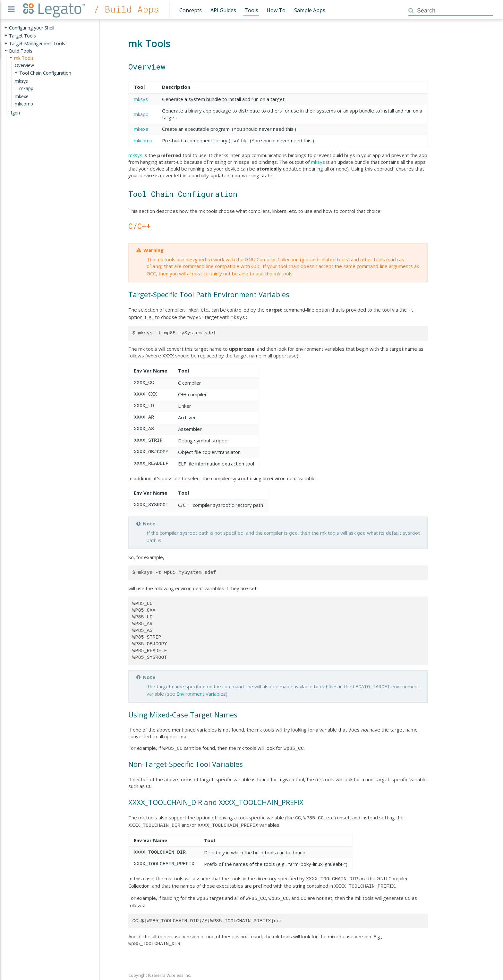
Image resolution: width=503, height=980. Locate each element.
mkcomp (143, 140)
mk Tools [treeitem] (24, 58)
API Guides (223, 10)
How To (276, 10)
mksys (141, 99)
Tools (251, 10)
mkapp (141, 114)
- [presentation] (6, 51)
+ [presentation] (6, 28)
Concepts (191, 10)
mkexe (141, 129)
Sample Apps (310, 10)
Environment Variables (201, 690)
